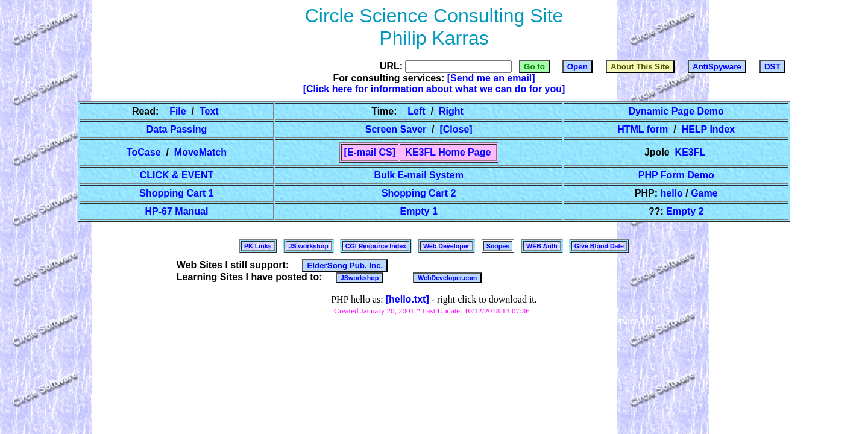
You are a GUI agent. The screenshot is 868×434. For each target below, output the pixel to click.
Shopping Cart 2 (418, 193)
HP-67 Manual (177, 211)
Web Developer (446, 246)
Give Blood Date (599, 246)
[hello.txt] (407, 299)
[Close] (456, 129)
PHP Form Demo (676, 175)
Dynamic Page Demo (676, 111)
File (179, 111)
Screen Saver (397, 129)
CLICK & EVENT (177, 175)
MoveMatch (200, 152)
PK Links (258, 246)
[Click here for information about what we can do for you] (434, 89)
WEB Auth (542, 246)
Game (704, 193)
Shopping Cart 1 (177, 193)
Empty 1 (419, 211)
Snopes (498, 246)
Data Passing (176, 129)
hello (673, 193)
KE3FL (690, 152)
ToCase (145, 152)
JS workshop (309, 246)
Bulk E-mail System (419, 175)
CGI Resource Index (376, 246)
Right (451, 111)
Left (418, 111)
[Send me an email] (491, 78)
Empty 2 (685, 211)
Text (209, 111)
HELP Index (708, 129)
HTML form (644, 129)
